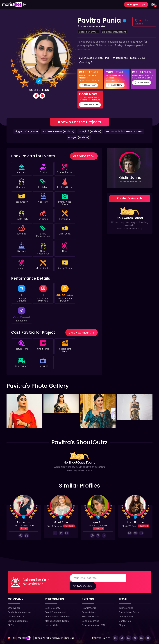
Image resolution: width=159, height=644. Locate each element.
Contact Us (125, 621)
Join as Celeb (52, 625)
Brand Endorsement (55, 612)
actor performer (88, 32)
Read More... (84, 50)
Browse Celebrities (18, 621)
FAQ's (11, 625)
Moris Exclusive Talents (57, 621)
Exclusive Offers (91, 617)
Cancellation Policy (129, 612)
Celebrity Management (20, 612)
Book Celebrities (91, 621)
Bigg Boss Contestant (114, 32)
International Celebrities (58, 617)
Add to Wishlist (141, 22)
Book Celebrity (53, 608)
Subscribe (83, 586)
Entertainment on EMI (93, 625)
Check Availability (82, 333)
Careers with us (16, 617)
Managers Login (136, 4)
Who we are (14, 608)
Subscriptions (89, 612)
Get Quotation (84, 156)
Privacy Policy (126, 617)
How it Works (89, 608)
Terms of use (126, 608)
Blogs (122, 625)
